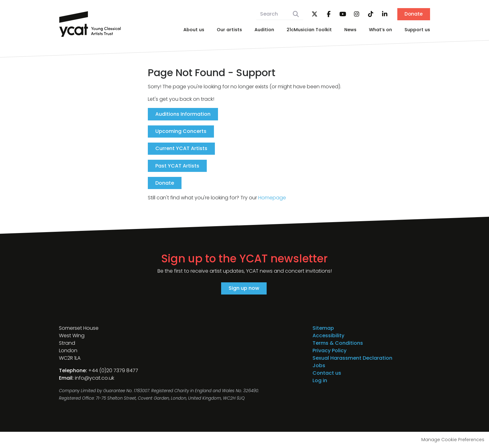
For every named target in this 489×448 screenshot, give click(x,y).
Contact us (327, 373)
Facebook (328, 14)
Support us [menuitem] (417, 30)
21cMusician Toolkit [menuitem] (309, 30)
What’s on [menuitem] (380, 30)
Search (295, 14)
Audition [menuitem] (264, 30)
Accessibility (328, 336)
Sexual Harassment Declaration (352, 358)
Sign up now (244, 289)
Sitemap (323, 328)
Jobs (319, 366)
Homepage (272, 198)
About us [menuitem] (194, 30)
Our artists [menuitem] (229, 30)
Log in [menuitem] (320, 381)
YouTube (342, 14)
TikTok (370, 14)
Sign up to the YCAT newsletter (244, 259)
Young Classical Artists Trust (90, 24)
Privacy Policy (329, 351)
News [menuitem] (350, 30)
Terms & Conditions (338, 343)
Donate (413, 14)
